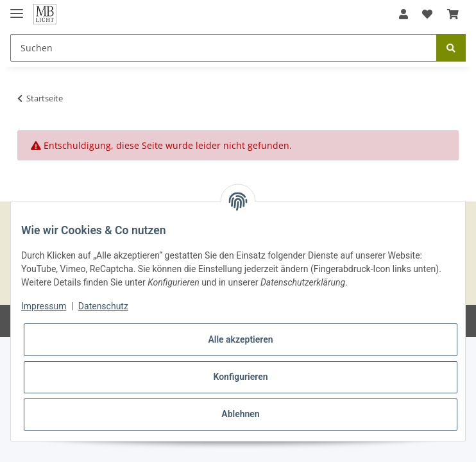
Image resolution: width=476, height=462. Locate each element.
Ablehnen (240, 414)
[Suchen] (224, 48)
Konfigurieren (240, 377)
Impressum (44, 306)
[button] (404, 14)
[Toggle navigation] (17, 8)
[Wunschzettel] (427, 14)
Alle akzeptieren (240, 339)
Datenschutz (103, 306)
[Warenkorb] (453, 14)
